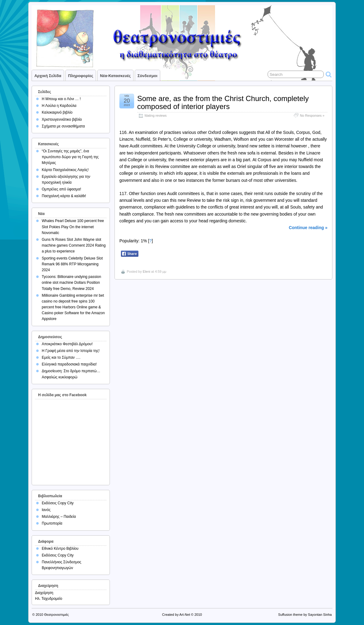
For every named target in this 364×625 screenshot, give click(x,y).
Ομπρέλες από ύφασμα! (61, 189)
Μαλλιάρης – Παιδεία (59, 517)
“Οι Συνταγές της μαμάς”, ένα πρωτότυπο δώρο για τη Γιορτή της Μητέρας (70, 157)
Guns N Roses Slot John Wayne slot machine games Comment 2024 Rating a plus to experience (74, 245)
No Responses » (312, 115)
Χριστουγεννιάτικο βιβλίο (62, 119)
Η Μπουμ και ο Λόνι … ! (61, 99)
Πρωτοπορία (52, 523)
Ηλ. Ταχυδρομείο (49, 599)
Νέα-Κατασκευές (115, 76)
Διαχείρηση (44, 593)
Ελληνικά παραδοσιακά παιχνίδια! (69, 364)
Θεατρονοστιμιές (57, 615)
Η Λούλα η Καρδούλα (59, 106)
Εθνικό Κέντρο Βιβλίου (60, 549)
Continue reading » (308, 228)
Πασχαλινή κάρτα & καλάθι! (64, 196)
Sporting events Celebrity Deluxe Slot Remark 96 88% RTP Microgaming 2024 (72, 264)
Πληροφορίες (81, 76)
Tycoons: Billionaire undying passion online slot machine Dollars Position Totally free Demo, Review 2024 (71, 283)
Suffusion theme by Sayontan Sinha (305, 615)
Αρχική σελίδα (48, 76)
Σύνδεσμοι (147, 76)
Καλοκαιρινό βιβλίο (57, 112)
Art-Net (185, 615)
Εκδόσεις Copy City (58, 503)
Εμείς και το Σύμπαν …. (61, 357)
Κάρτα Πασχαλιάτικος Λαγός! (65, 170)
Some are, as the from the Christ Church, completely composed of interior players (223, 102)
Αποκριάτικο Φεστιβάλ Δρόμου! (67, 344)
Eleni (146, 271)
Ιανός (46, 510)
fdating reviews (156, 115)
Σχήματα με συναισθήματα (63, 126)
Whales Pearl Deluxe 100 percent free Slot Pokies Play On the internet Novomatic (73, 227)
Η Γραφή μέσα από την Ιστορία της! (71, 351)
